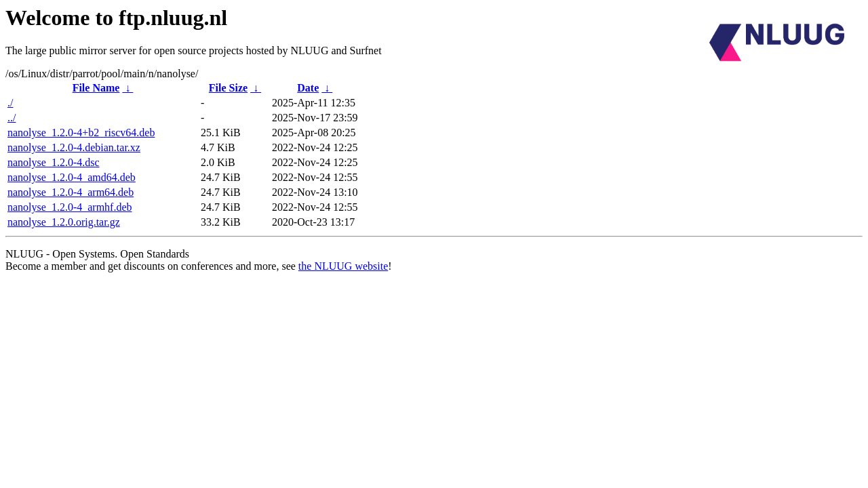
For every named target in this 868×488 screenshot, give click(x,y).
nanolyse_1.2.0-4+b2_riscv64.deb (81, 133)
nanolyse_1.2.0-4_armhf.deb (70, 207)
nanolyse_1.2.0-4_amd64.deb (72, 177)
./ (10, 103)
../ (12, 118)
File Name (96, 88)
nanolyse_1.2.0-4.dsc (54, 162)
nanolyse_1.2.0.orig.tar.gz (64, 222)
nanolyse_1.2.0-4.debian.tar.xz (74, 147)
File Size (228, 88)
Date (308, 88)
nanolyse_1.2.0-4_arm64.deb (71, 192)
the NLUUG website (343, 266)
